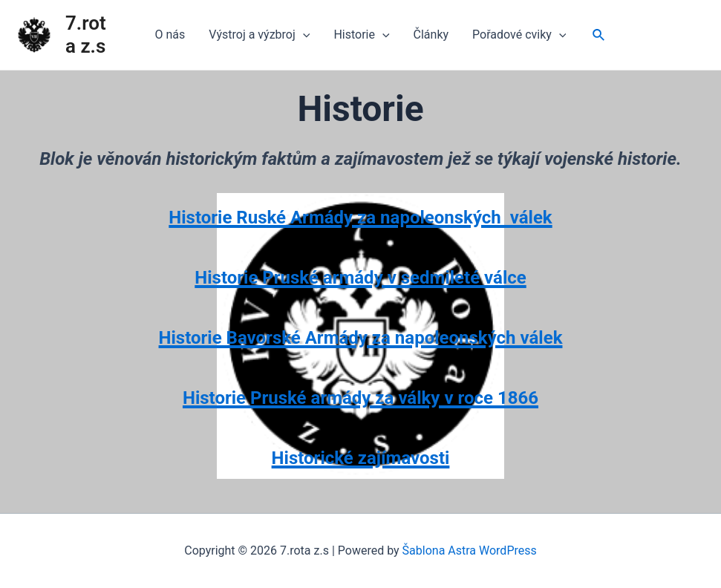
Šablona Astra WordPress (470, 551)
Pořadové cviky (519, 35)
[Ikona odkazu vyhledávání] (599, 35)
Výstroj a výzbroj (259, 35)
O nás (170, 35)
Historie (361, 35)
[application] (303, 35)
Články (431, 35)
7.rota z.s (86, 35)
